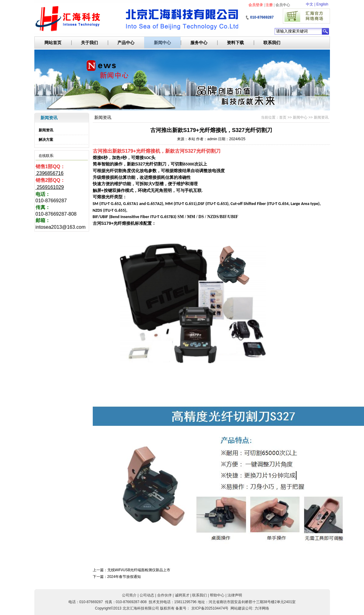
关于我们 (89, 43)
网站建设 (238, 608)
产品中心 (126, 43)
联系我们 (272, 43)
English (322, 4)
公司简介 (129, 595)
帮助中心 (217, 595)
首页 (283, 117)
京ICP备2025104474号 (210, 608)
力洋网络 (262, 608)
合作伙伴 (165, 595)
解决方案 (46, 140)
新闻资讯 (46, 130)
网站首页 (53, 43)
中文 (310, 4)
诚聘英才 (182, 595)
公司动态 (147, 595)
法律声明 (235, 595)
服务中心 (199, 43)
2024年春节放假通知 (124, 577)
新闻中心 (162, 43)
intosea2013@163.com (61, 227)
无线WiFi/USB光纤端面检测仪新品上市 (139, 570)
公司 (249, 608)
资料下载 (235, 43)
